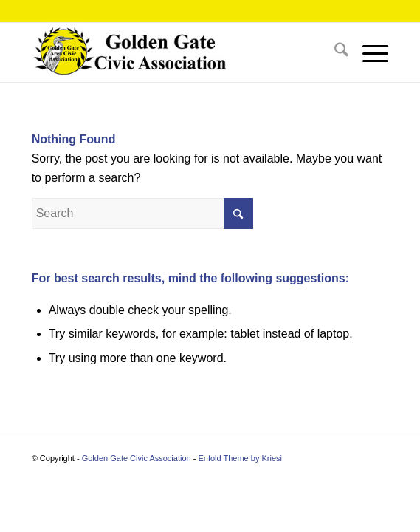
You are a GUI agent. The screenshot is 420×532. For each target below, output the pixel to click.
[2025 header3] (175, 52)
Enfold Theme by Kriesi (240, 458)
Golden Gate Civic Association (137, 458)
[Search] (334, 52)
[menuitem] (334, 52)
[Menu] (368, 52)
